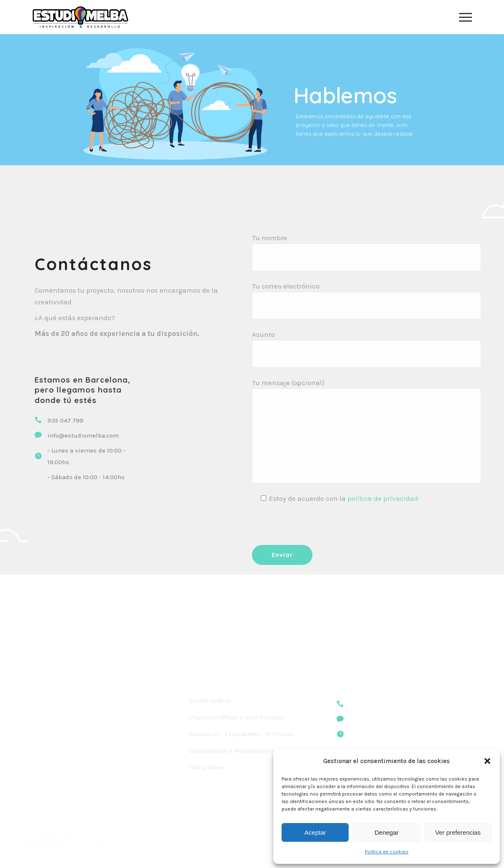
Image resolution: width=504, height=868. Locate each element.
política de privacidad (383, 498)
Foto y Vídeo (206, 767)
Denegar (387, 832)
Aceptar (315, 832)
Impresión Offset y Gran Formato (236, 717)
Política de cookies (387, 852)
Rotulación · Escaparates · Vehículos (241, 734)
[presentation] (315, 525)
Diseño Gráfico (210, 701)
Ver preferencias (458, 832)
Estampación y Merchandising (233, 751)
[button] (487, 761)
